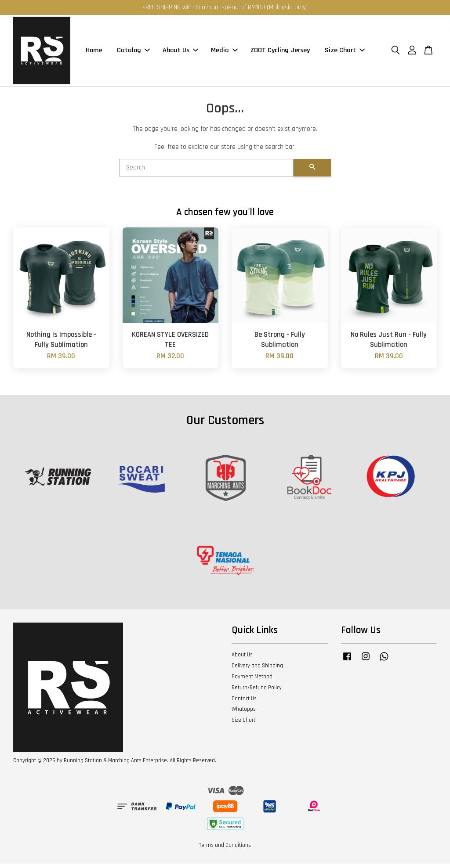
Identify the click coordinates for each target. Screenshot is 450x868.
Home (94, 53)
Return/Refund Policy (257, 692)
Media (224, 53)
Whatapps (244, 714)
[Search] (206, 172)
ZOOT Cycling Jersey (280, 53)
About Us (180, 53)
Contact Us (244, 703)
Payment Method (252, 681)
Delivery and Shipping (257, 670)
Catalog (133, 53)
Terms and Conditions (225, 850)
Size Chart (345, 53)
